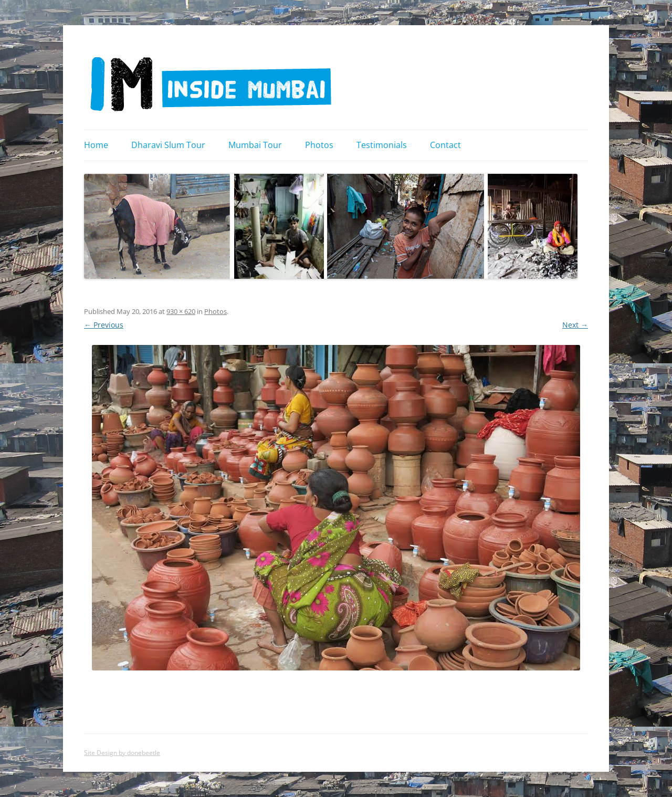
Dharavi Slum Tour (168, 145)
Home (96, 145)
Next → (575, 325)
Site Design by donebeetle (122, 753)
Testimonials (382, 145)
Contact (445, 145)
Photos (319, 145)
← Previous (104, 325)
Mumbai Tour (255, 145)
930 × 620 (181, 311)
